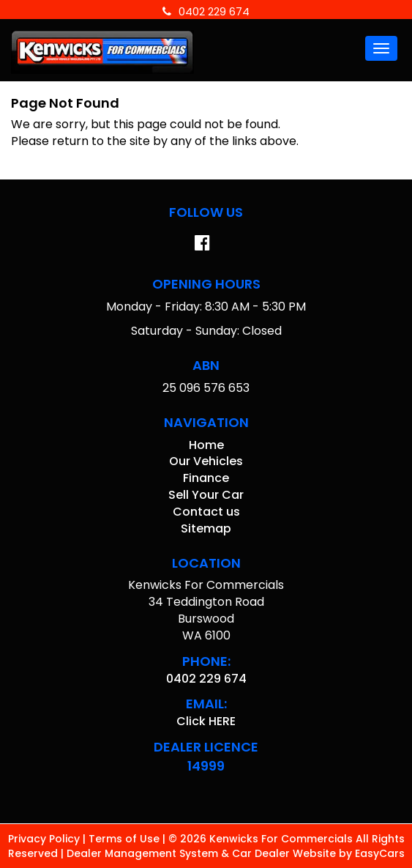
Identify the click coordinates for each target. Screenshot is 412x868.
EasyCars (380, 853)
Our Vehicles (206, 461)
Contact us (206, 512)
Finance (206, 478)
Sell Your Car (206, 495)
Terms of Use (126, 839)
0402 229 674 (206, 11)
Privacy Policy (45, 839)
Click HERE (206, 721)
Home (206, 445)
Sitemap (206, 528)
